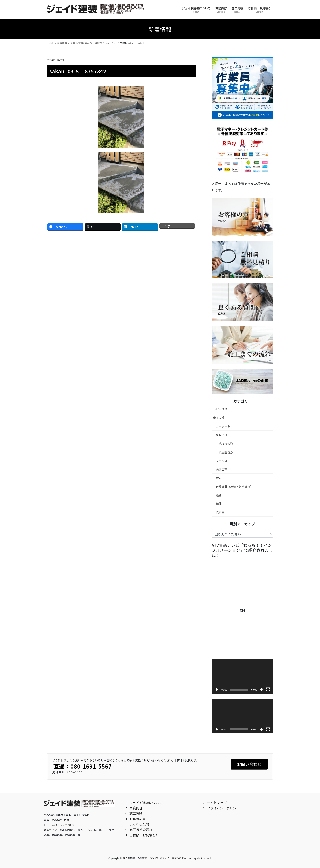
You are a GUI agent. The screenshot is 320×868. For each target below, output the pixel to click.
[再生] (217, 690)
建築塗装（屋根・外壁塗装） (234, 487)
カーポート (223, 426)
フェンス (222, 461)
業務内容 (136, 808)
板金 (219, 495)
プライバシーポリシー (223, 808)
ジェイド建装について (146, 803)
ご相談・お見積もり (144, 835)
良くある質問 (139, 824)
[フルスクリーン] (268, 690)
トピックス (220, 409)
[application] (242, 676)
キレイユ (222, 435)
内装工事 (222, 469)
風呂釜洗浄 (226, 452)
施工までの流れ (141, 829)
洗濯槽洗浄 (226, 444)
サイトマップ (217, 803)
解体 (219, 504)
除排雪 (220, 512)
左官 (219, 478)
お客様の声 (138, 819)
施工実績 (219, 418)
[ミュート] (261, 690)
